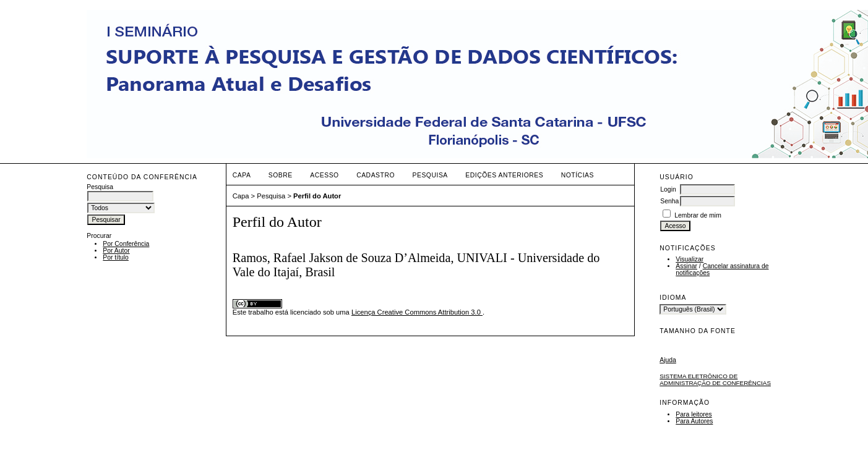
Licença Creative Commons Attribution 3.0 (417, 312)
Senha (669, 201)
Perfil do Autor (317, 196)
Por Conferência (126, 244)
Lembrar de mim (698, 215)
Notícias (578, 175)
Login (668, 189)
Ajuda (668, 360)
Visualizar (690, 259)
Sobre (281, 175)
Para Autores (694, 421)
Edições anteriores (504, 175)
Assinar (686, 266)
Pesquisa (430, 175)
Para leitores (694, 414)
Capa (242, 175)
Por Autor (116, 251)
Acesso (324, 175)
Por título (116, 257)
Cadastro (376, 175)
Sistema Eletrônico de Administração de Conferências (715, 379)
